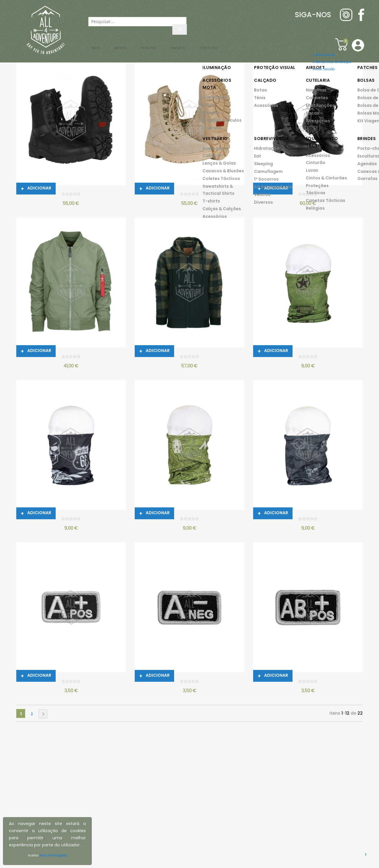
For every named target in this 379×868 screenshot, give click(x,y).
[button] (356, 45)
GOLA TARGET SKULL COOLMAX (307, 520)
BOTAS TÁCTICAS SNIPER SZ (307, 195)
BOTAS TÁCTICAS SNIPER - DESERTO (189, 195)
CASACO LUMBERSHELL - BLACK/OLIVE (189, 357)
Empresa (129, 45)
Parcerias (231, 45)
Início (88, 45)
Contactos (287, 45)
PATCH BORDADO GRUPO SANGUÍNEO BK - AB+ (307, 682)
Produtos (178, 45)
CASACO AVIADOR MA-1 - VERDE (70, 357)
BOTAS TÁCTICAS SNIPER (70, 195)
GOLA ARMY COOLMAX (307, 357)
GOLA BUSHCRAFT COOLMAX (189, 520)
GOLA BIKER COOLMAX (70, 520)
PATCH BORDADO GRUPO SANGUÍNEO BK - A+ (70, 682)
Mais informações (58, 856)
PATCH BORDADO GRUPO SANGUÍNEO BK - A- (189, 682)
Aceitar (26, 856)
